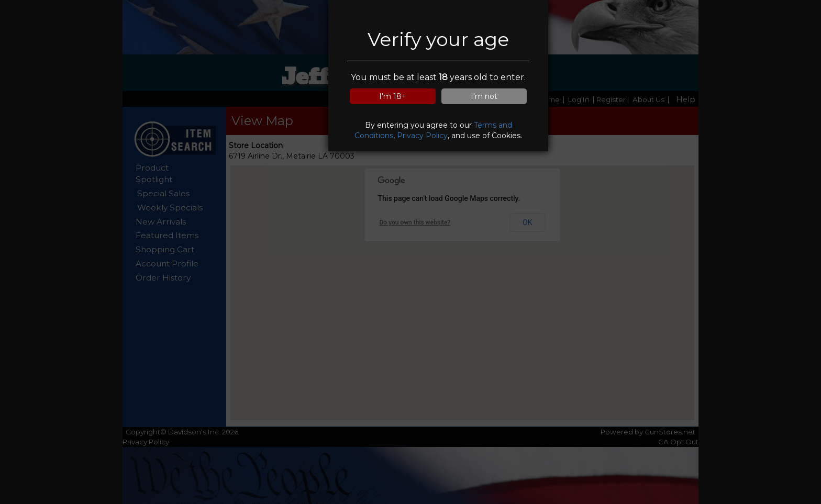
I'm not (484, 96)
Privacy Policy (422, 136)
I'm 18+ (393, 96)
